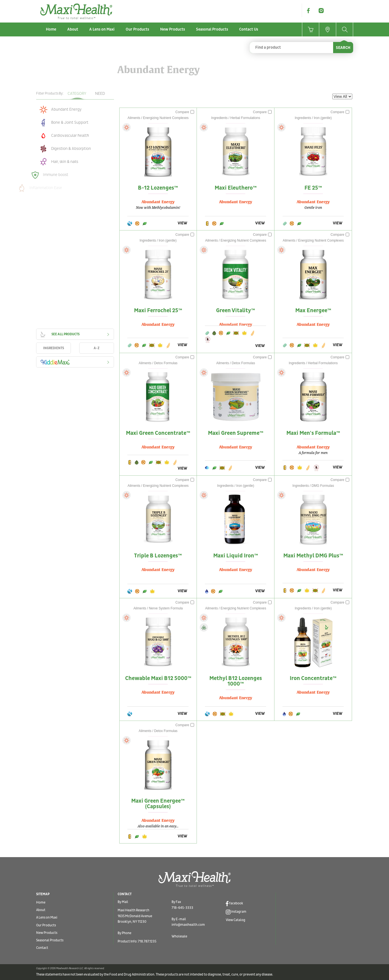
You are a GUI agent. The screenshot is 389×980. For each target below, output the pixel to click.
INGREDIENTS (54, 348)
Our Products (137, 29)
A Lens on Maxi (102, 29)
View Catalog (236, 920)
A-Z (97, 348)
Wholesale (179, 936)
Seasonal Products (212, 29)
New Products (173, 29)
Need (100, 94)
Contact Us (249, 29)
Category (77, 94)
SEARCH (343, 48)
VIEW (182, 223)
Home (51, 29)
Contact (42, 948)
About (73, 29)
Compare (185, 112)
